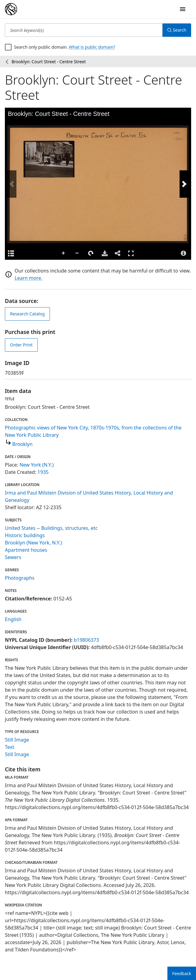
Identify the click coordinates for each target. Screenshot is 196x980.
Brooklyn (22, 444)
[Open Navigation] (183, 9)
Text (10, 747)
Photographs (20, 578)
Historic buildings (25, 535)
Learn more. (28, 278)
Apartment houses (26, 550)
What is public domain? (92, 47)
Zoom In (64, 253)
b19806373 (86, 640)
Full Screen (131, 253)
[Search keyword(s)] (84, 30)
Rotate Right (91, 253)
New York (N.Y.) (37, 465)
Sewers (13, 557)
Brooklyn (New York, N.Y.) (33, 543)
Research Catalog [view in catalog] (27, 314)
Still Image (17, 740)
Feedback (182, 973)
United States (20, 528)
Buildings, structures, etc (69, 528)
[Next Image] (184, 184)
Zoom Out (77, 253)
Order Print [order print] (21, 345)
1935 (43, 472)
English (13, 619)
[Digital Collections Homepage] (11, 9)
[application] (98, 184)
